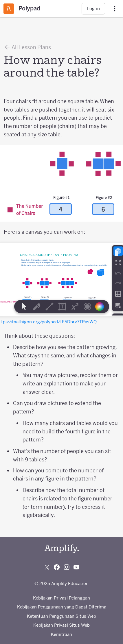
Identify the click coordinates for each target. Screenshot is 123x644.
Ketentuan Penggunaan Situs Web (61, 616)
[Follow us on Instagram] (67, 567)
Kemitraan (61, 634)
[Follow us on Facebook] (57, 567)
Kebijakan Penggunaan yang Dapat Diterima (62, 607)
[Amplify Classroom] (9, 9)
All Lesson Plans (27, 47)
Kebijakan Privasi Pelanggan (61, 598)
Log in (93, 9)
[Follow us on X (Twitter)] (47, 567)
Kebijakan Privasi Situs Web (61, 625)
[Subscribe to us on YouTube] (76, 567)
